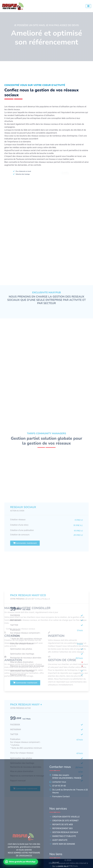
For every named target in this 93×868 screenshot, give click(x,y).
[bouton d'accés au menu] (88, 6)
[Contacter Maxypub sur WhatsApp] (21, 862)
